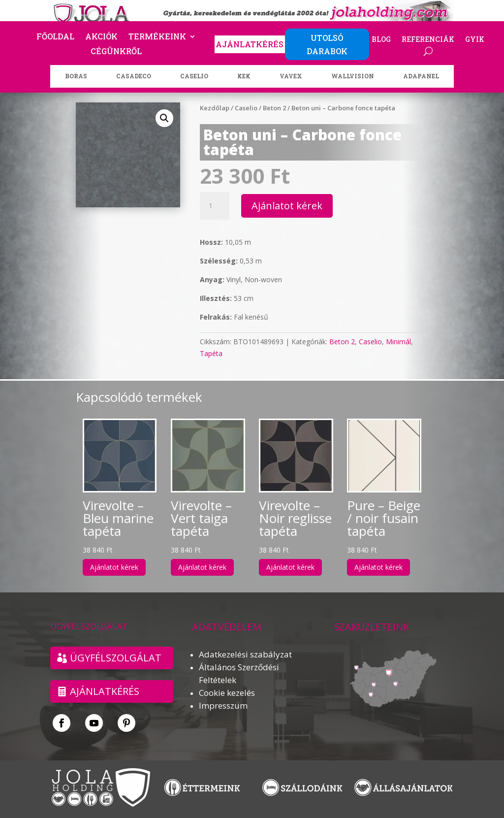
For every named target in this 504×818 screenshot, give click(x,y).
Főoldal (55, 37)
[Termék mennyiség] (215, 206)
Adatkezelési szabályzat (245, 654)
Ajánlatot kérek (287, 206)
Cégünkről (116, 52)
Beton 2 (274, 108)
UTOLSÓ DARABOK (327, 44)
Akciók (101, 37)
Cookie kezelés (227, 693)
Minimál (398, 342)
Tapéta (211, 353)
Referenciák (428, 40)
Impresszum (223, 705)
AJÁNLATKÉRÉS (250, 44)
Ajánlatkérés (105, 691)
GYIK (475, 40)
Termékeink (157, 37)
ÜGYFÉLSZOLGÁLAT (116, 658)
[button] (164, 118)
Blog (381, 40)
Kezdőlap (215, 108)
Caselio (246, 108)
